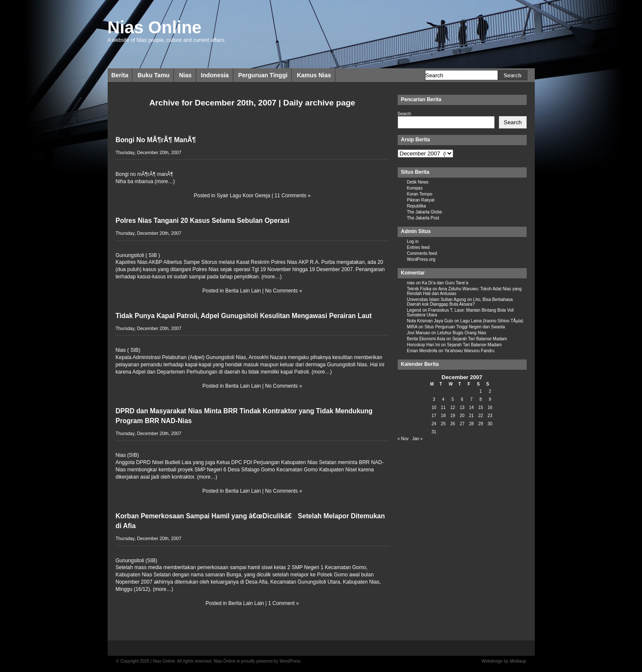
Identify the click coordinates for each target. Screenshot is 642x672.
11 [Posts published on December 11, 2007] (443, 408)
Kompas (415, 188)
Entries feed (418, 247)
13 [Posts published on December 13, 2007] (462, 408)
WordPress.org (421, 259)
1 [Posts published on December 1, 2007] (481, 391)
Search (405, 114)
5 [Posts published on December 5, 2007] (453, 399)
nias (411, 283)
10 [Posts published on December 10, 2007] (434, 408)
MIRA (412, 327)
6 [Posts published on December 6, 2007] (462, 399)
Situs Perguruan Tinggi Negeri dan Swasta (465, 327)
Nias (185, 75)
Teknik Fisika (419, 289)
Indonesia (215, 75)
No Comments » (283, 291)
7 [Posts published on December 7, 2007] (472, 399)
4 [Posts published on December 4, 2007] (443, 399)
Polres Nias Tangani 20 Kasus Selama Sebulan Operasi (203, 221)
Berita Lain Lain (243, 291)
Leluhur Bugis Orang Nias (462, 333)
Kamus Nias (314, 75)
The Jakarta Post (423, 218)
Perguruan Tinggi (263, 75)
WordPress (290, 661)
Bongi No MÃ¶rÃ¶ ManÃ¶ (156, 140)
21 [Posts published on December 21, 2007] (471, 416)
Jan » (417, 439)
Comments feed (422, 253)
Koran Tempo (420, 194)
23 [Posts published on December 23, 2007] (490, 416)
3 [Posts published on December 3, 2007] (434, 399)
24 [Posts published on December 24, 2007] (434, 424)
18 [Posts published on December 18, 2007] (443, 416)
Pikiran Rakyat (421, 200)
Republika (416, 206)
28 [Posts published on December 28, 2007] (471, 424)
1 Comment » (284, 603)
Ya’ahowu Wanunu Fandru (469, 351)
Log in (413, 241)
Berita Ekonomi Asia (426, 339)
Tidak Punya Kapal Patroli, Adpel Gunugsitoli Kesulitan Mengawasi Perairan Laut (244, 316)
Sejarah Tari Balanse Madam (480, 339)
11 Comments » (292, 196)
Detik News (418, 182)
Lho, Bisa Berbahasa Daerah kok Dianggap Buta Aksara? (460, 302)
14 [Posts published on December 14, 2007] (471, 408)
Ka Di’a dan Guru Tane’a (445, 283)
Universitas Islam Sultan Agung (437, 299)
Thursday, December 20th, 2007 (149, 152)
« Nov (403, 439)
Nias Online (155, 27)
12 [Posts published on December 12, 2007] (453, 408)
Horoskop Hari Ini (424, 345)
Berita (120, 75)
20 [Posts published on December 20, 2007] (462, 416)
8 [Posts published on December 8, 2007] (481, 399)
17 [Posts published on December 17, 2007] (434, 416)
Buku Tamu (154, 75)
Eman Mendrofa (422, 351)
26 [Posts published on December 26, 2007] (453, 424)
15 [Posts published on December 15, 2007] (481, 408)
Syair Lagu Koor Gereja (243, 196)
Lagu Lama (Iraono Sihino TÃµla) (492, 321)
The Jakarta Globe (425, 212)
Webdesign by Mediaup (504, 661)
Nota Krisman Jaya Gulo (430, 321)
